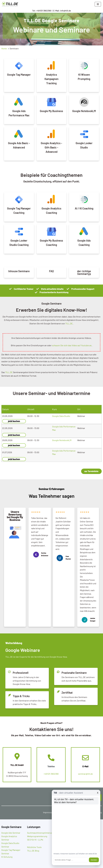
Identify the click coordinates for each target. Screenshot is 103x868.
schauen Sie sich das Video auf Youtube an (72, 345)
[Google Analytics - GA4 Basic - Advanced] (51, 134)
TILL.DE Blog (33, 851)
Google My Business (51, 111)
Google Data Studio (61, 416)
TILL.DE (69, 323)
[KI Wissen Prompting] (84, 66)
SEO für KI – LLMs (35, 840)
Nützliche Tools (34, 847)
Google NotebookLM (84, 111)
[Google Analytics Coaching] (51, 200)
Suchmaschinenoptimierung (40, 833)
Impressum (48, 812)
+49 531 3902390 (51, 774)
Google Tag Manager (19, 75)
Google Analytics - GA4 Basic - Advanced (51, 147)
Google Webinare (23, 650)
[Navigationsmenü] (98, 4)
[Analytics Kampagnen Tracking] (51, 66)
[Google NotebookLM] (84, 102)
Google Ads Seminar (11, 833)
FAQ (51, 271)
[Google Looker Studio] (84, 134)
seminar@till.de (85, 774)
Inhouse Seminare (19, 271)
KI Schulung (7, 857)
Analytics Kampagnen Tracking (51, 79)
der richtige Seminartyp (84, 272)
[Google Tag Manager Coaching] (19, 200)
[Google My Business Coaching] (51, 232)
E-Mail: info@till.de (62, 11)
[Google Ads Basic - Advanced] (19, 134)
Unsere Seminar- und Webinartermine (51, 393)
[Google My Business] (51, 102)
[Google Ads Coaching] (84, 232)
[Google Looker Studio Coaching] (19, 232)
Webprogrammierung (37, 836)
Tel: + (42, 11)
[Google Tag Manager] (19, 66)
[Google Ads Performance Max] (19, 102)
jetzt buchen (14, 421)
